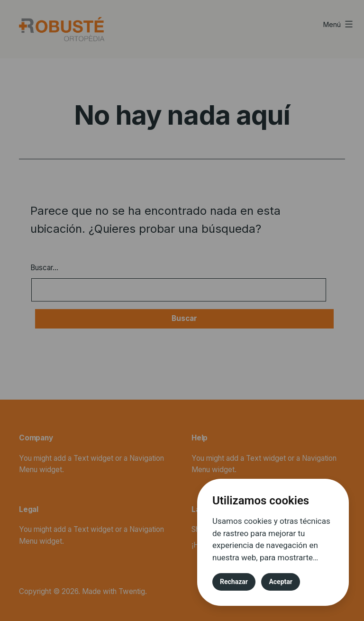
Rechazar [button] (234, 582)
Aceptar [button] (281, 582)
